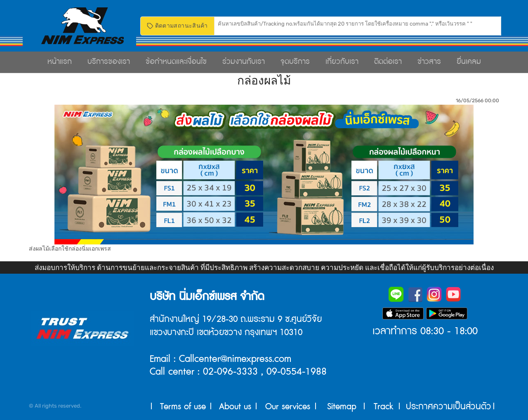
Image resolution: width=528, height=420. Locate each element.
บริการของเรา (109, 62)
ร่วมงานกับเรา (244, 62)
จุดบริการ (295, 62)
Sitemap (342, 407)
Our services (288, 407)
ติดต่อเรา (388, 62)
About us (235, 407)
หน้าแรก (60, 62)
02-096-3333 (230, 372)
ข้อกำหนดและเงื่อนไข (176, 62)
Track (384, 407)
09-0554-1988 (297, 372)
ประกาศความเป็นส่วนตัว (449, 407)
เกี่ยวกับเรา (342, 62)
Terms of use (183, 407)
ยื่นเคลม (469, 62)
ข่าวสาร (429, 62)
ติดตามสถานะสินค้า (177, 26)
